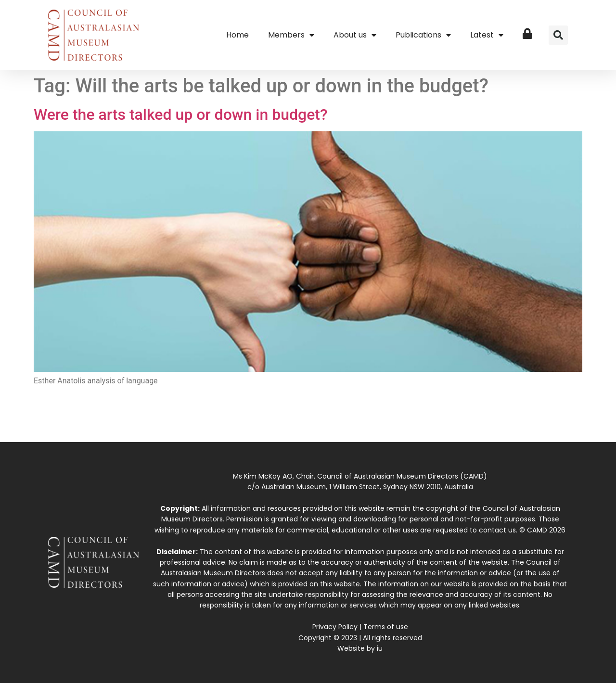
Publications (423, 35)
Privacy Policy (335, 627)
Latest (487, 35)
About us (355, 35)
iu (380, 648)
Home (237, 35)
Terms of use (386, 627)
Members (291, 35)
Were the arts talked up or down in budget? (181, 114)
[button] (558, 35)
